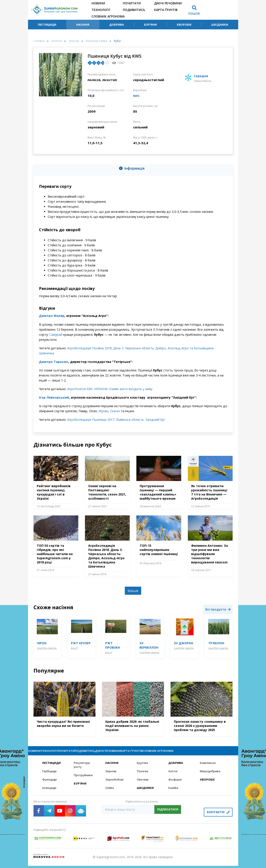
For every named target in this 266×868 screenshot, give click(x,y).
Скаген (115, 411)
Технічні (143, 775)
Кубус (117, 41)
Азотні (173, 775)
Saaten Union (47, 648)
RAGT (75, 648)
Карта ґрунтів (166, 10)
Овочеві (143, 784)
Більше (133, 591)
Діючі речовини (168, 3)
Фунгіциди (50, 784)
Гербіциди (50, 775)
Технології (101, 10)
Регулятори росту (82, 769)
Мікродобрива (211, 775)
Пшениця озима (96, 41)
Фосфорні (176, 784)
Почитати (132, 3)
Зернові (74, 41)
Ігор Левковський (54, 397)
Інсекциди (49, 793)
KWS (137, 96)
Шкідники (220, 25)
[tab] (133, 169)
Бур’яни (150, 25)
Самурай (56, 335)
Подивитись (134, 10)
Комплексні (208, 767)
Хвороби (184, 25)
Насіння (83, 25)
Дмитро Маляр (52, 316)
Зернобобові (115, 784)
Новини (98, 3)
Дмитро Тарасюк (54, 362)
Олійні (110, 793)
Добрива (117, 25)
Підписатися (168, 814)
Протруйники (84, 780)
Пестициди (47, 25)
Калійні (174, 793)
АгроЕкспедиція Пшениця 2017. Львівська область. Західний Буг (116, 420)
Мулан (103, 411)
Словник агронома (108, 16)
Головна (39, 41)
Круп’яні (143, 767)
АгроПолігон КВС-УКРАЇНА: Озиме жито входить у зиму (110, 389)
